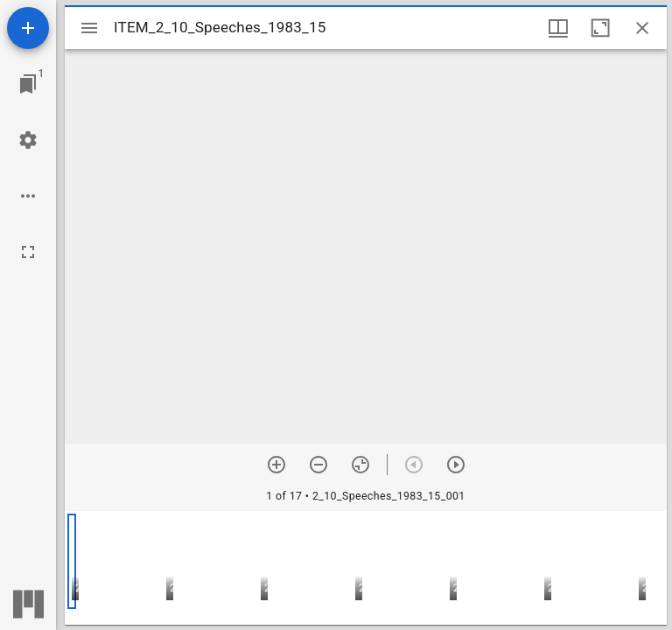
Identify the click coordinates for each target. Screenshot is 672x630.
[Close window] (642, 28)
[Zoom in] (276, 465)
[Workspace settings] (28, 140)
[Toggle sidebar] (89, 28)
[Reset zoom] (360, 465)
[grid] (366, 568)
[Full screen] (28, 252)
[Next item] (456, 465)
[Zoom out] (318, 465)
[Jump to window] (28, 84)
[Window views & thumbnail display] (558, 28)
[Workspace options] (28, 196)
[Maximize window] (600, 28)
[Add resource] (28, 28)
